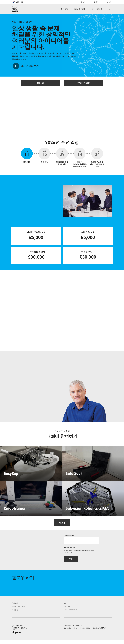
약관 (65, 607)
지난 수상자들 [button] (97, 9)
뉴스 (110, 9)
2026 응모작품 (80, 9)
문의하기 (84, 2)
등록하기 (97, 2)
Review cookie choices (71, 614)
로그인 (109, 2)
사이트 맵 (15, 614)
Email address (69, 539)
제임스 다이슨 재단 (18, 611)
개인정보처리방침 (70, 551)
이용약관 (67, 611)
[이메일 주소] (81, 543)
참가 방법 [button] (64, 9)
